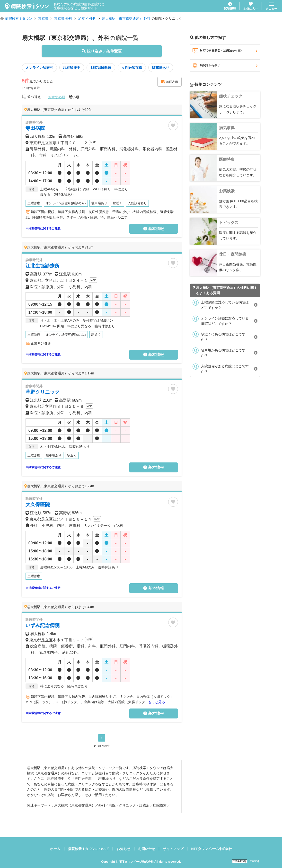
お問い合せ (147, 849)
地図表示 (169, 82)
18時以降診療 (101, 68)
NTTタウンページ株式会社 (211, 849)
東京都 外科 (63, 18)
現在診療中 (72, 68)
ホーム (55, 849)
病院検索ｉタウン (19, 18)
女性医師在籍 (132, 68)
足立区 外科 (87, 18)
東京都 (43, 18)
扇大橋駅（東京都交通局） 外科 (126, 18)
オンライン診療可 (39, 68)
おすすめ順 (57, 97)
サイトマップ (173, 849)
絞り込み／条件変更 (102, 51)
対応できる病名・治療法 (225, 51)
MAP (93, 142)
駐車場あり (161, 68)
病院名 (225, 66)
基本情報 (153, 229)
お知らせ (123, 849)
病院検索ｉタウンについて (88, 849)
